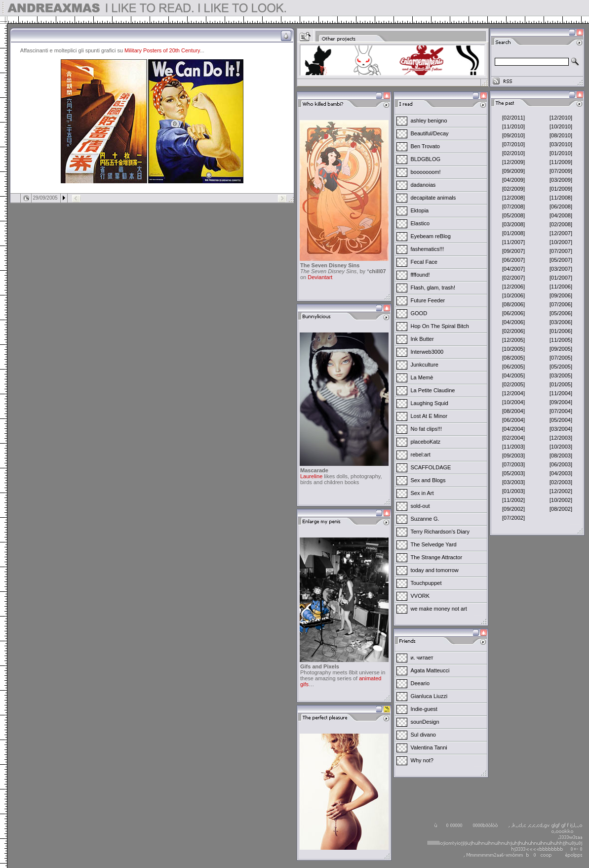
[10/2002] (561, 500)
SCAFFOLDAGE (431, 467)
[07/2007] (561, 251)
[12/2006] (513, 287)
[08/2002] (561, 509)
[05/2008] (513, 215)
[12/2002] (561, 491)
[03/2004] (561, 429)
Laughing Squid (430, 403)
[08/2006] (513, 304)
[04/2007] (513, 269)
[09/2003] (513, 455)
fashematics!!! (428, 249)
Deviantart (320, 277)
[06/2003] (561, 464)
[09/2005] (561, 349)
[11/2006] (561, 287)
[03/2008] (513, 224)
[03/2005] (561, 375)
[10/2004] (513, 402)
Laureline (311, 476)
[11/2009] (561, 162)
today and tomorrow (435, 570)
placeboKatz (426, 442)
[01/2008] (513, 233)
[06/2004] (513, 420)
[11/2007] (513, 242)
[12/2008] (513, 198)
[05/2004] (561, 420)
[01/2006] (561, 331)
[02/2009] (513, 189)
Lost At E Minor (429, 416)
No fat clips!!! (427, 429)
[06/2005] (513, 367)
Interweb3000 (427, 352)
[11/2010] (513, 126)
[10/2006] (513, 295)
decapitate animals (433, 198)
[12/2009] (513, 162)
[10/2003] (561, 447)
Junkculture (425, 365)
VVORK (420, 596)
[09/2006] (561, 295)
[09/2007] (513, 251)
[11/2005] (561, 340)
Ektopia (420, 210)
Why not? (422, 760)
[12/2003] (561, 438)
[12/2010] (561, 118)
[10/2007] (561, 242)
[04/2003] (561, 473)
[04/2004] (513, 429)
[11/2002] (513, 500)
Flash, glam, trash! (433, 288)
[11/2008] (561, 198)
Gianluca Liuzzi (429, 696)
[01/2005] (561, 384)
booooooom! (426, 172)
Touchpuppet (426, 583)
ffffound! (420, 275)
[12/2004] (513, 393)
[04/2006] (513, 322)
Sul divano (423, 735)
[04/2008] (561, 215)
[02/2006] (513, 331)
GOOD (419, 313)
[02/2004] (513, 438)
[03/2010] (561, 144)
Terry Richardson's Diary (440, 532)
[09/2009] (513, 171)
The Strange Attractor (437, 557)
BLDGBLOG (426, 159)
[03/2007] (561, 269)
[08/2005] (513, 358)
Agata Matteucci (430, 670)
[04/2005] (513, 375)
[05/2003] (513, 473)
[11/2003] (513, 447)
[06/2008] (561, 207)
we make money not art (439, 609)
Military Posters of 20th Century (162, 50)
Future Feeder (428, 300)
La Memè (422, 377)
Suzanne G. (425, 519)
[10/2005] (513, 349)
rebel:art (421, 455)
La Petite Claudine (433, 390)
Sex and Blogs (428, 480)
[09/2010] (513, 135)
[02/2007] (513, 278)
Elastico (420, 223)
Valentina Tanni (429, 747)
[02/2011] (513, 118)
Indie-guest (424, 709)
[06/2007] (513, 260)
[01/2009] (561, 189)
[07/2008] (513, 207)
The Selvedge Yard (434, 544)
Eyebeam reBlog (431, 236)
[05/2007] (561, 260)
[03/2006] (561, 322)
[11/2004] (561, 393)
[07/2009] (561, 171)
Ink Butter (422, 339)
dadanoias (423, 185)
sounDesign (425, 722)
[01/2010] (561, 153)
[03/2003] (513, 482)
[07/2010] (513, 144)
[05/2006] (561, 313)
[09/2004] (561, 402)
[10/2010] (561, 126)
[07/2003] (513, 464)
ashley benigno (429, 121)
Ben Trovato (425, 146)
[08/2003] (561, 455)
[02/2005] (513, 384)
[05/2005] (561, 367)
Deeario (420, 683)
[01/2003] (513, 491)
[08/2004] (513, 411)
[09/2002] (513, 509)
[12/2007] (561, 233)
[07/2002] (513, 518)
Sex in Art (422, 493)
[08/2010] (561, 135)
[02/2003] (561, 482)
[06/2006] (513, 313)
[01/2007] (561, 278)
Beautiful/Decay (430, 133)
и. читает (422, 658)
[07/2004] (561, 411)
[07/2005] (561, 358)
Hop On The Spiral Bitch (440, 326)
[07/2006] (561, 304)
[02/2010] (513, 153)
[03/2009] (561, 180)
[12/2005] (513, 340)
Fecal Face (424, 262)
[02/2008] (561, 224)
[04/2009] (513, 180)
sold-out (420, 506)
